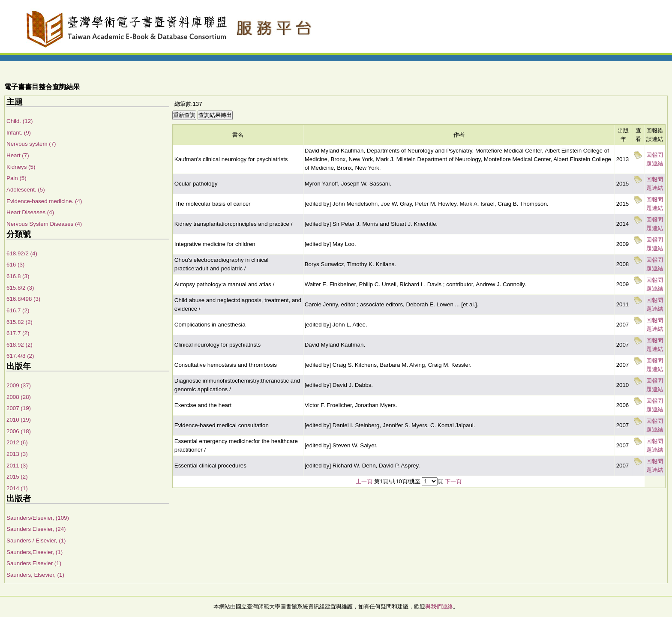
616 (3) (15, 265)
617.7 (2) (18, 333)
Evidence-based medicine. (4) (44, 201)
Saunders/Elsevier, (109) (38, 518)
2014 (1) (17, 488)
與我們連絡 (439, 607)
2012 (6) (17, 442)
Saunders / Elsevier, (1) (36, 541)
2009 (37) (19, 385)
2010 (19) (19, 420)
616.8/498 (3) (23, 299)
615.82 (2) (19, 322)
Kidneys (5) (21, 167)
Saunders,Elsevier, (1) (34, 552)
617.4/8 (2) (20, 356)
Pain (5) (16, 178)
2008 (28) (19, 397)
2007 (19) (19, 408)
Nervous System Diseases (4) (44, 224)
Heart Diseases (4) (30, 212)
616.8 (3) (18, 276)
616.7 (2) (18, 310)
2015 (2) (17, 477)
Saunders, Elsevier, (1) (35, 575)
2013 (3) (17, 454)
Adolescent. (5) (26, 190)
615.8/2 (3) (20, 288)
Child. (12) (19, 121)
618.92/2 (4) (22, 253)
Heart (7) (18, 155)
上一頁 (364, 481)
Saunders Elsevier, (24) (36, 529)
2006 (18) (19, 431)
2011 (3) (17, 466)
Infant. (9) (19, 133)
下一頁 (453, 481)
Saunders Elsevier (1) (34, 563)
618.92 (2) (19, 345)
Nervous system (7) (31, 144)
